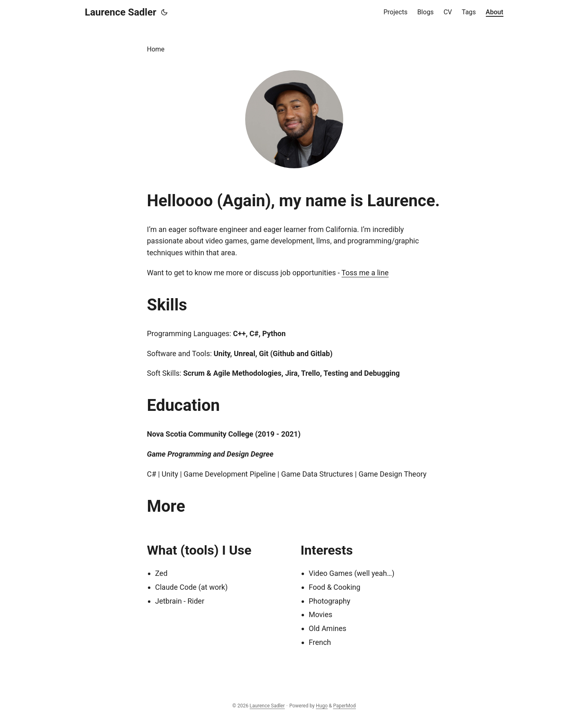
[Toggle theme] (164, 12)
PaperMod (344, 706)
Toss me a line (365, 273)
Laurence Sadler (121, 12)
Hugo (322, 706)
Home (156, 49)
